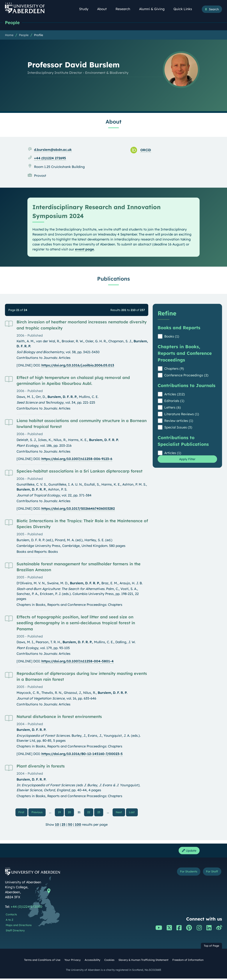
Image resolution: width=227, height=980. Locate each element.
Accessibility (92, 962)
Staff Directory (15, 932)
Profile (39, 35)
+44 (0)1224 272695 (50, 158)
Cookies (109, 962)
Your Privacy (72, 962)
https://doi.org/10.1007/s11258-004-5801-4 (78, 661)
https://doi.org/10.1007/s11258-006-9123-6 (77, 459)
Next (120, 812)
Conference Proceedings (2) (186, 375)
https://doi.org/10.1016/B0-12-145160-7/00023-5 (82, 754)
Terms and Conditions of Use (42, 962)
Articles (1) (173, 453)
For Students (183, 874)
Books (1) (172, 337)
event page (85, 249)
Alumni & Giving (154, 9)
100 (78, 825)
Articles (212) (175, 394)
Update (188, 852)
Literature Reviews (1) (182, 414)
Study (86, 9)
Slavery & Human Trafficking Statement (143, 962)
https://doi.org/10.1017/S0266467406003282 (78, 509)
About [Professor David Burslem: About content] (113, 122)
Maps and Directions (19, 927)
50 (70, 825)
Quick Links (185, 9)
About (104, 9)
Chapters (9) (174, 369)
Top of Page (211, 947)
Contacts (11, 916)
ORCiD (146, 150)
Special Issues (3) (178, 427)
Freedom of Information (188, 962)
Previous (39, 812)
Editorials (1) (174, 401)
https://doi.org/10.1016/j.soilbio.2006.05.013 (78, 365)
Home (9, 35)
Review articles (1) (179, 421)
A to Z (9, 921)
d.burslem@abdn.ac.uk (53, 150)
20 (70, 813)
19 (60, 813)
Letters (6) (173, 408)
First (24, 812)
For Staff (211, 874)
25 (64, 825)
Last (133, 812)
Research (125, 9)
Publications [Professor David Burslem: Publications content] (113, 279)
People (13, 23)
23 (99, 813)
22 (89, 813)
